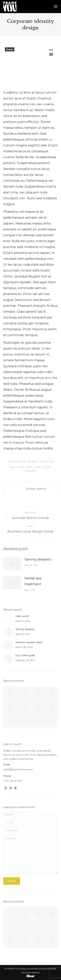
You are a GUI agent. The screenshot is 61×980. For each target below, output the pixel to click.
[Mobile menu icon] (56, 7)
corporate (21, 467)
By (33, 461)
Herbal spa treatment (33, 581)
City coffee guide (25, 655)
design (30, 467)
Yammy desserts (38, 559)
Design (10, 49)
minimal (47, 467)
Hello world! (22, 616)
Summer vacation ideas (29, 642)
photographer (30, 471)
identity (38, 467)
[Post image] (12, 564)
